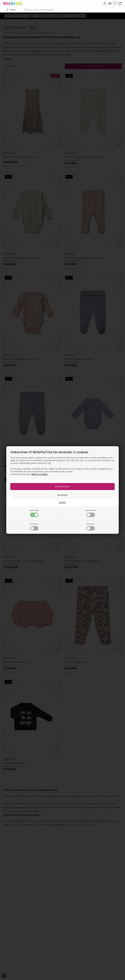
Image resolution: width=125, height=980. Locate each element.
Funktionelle (34, 527)
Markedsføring (91, 513)
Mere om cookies (39, 474)
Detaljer (63, 502)
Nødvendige (34, 513)
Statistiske (91, 527)
